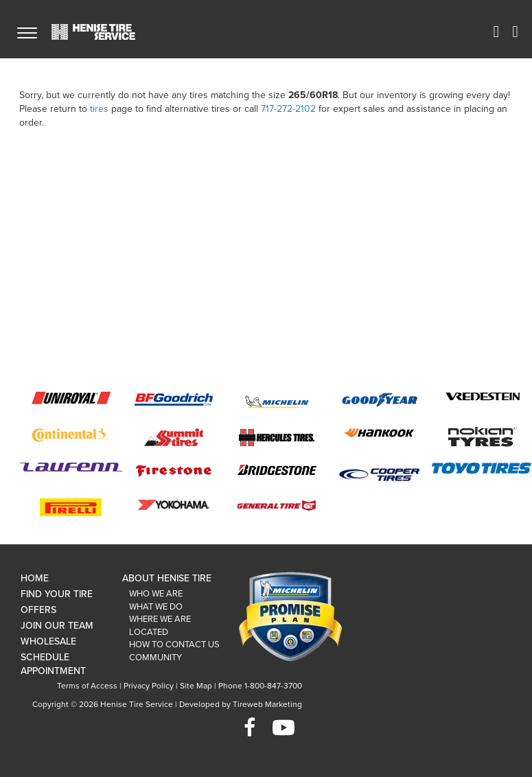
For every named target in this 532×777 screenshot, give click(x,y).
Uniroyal (71, 398)
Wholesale (48, 641)
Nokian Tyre (483, 437)
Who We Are (156, 594)
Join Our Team (57, 626)
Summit (174, 437)
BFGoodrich (174, 398)
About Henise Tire (167, 578)
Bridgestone (277, 469)
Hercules (277, 437)
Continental (70, 434)
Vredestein (483, 396)
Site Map (196, 686)
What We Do (156, 607)
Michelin (277, 402)
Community (155, 658)
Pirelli (71, 507)
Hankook (380, 433)
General (277, 505)
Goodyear (380, 399)
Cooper (380, 473)
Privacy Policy (149, 686)
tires (99, 109)
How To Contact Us (174, 645)
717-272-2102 (288, 109)
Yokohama (174, 504)
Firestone (174, 470)
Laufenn (71, 469)
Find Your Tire (57, 594)
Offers (38, 610)
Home (35, 578)
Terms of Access (87, 686)
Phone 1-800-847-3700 (260, 686)
